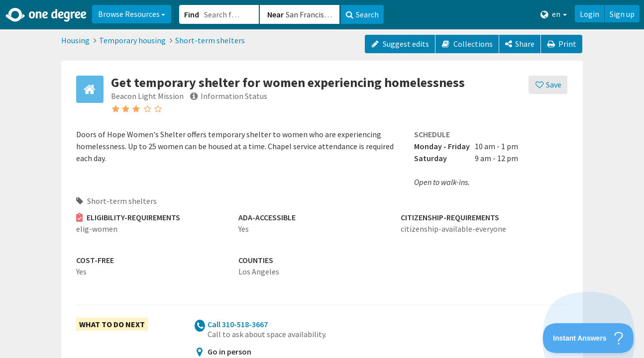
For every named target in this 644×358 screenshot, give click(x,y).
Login (590, 14)
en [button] (554, 14)
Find (192, 14)
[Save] (548, 85)
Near (275, 14)
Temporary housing (132, 40)
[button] (322, 179)
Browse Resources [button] (132, 14)
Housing (75, 40)
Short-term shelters (210, 40)
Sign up (622, 14)
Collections (467, 44)
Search (362, 14)
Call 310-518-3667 (238, 324)
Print (562, 44)
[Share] (520, 44)
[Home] (47, 15)
